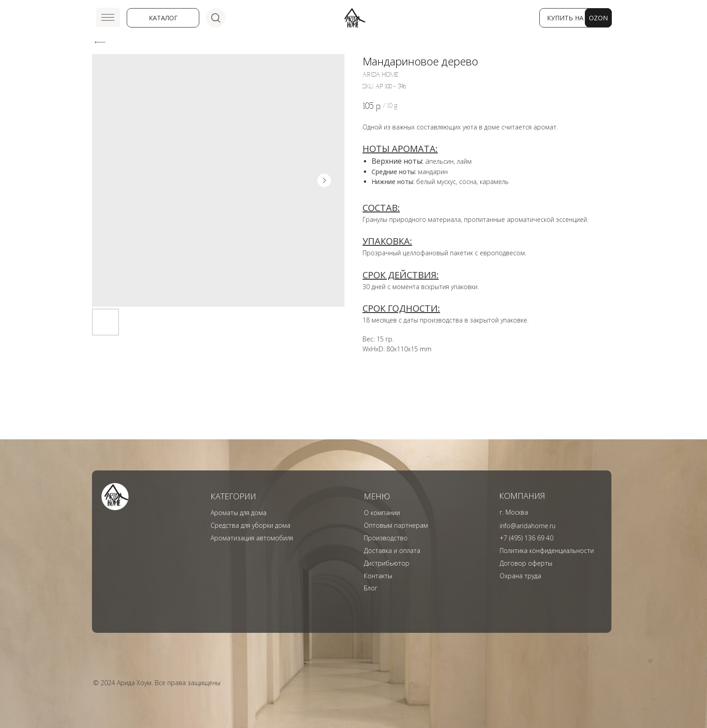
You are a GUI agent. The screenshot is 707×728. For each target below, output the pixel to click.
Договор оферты (526, 563)
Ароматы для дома (239, 513)
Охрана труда (520, 576)
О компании (382, 513)
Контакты (378, 576)
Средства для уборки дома (250, 525)
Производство (386, 538)
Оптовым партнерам (396, 525)
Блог (371, 588)
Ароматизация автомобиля (252, 538)
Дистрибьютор (387, 563)
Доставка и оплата (392, 551)
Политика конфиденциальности (547, 551)
